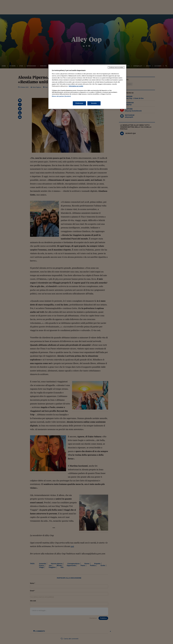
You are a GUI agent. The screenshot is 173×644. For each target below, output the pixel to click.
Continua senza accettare (116, 67)
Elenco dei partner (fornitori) (61, 96)
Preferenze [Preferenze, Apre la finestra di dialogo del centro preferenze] (79, 103)
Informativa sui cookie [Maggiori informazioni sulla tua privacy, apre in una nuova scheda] (76, 86)
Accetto (94, 103)
